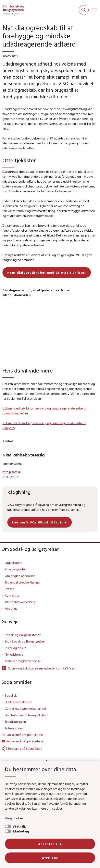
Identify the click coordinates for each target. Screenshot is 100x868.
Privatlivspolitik (15, 569)
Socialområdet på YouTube (25, 741)
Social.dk (11, 695)
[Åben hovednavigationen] (96, 10)
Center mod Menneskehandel (25, 708)
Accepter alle (50, 844)
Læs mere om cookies (47, 808)
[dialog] (50, 332)
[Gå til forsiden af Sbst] (12, 10)
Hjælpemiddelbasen (18, 702)
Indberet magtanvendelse (23, 661)
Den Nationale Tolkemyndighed (26, 715)
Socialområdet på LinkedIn (25, 735)
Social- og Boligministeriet (23, 635)
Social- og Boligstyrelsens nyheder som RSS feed (38, 668)
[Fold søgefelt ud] (84, 10)
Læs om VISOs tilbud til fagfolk (40, 522)
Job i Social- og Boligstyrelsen (25, 641)
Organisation (14, 563)
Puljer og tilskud (16, 648)
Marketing (21, 831)
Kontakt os (12, 595)
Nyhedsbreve (14, 654)
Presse (10, 589)
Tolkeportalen (14, 728)
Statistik (19, 826)
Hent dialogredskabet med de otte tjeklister (47, 272)
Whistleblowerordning (20, 602)
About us (11, 608)
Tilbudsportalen (15, 722)
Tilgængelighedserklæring (22, 582)
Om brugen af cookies (20, 576)
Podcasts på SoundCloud (22, 749)
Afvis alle (50, 858)
